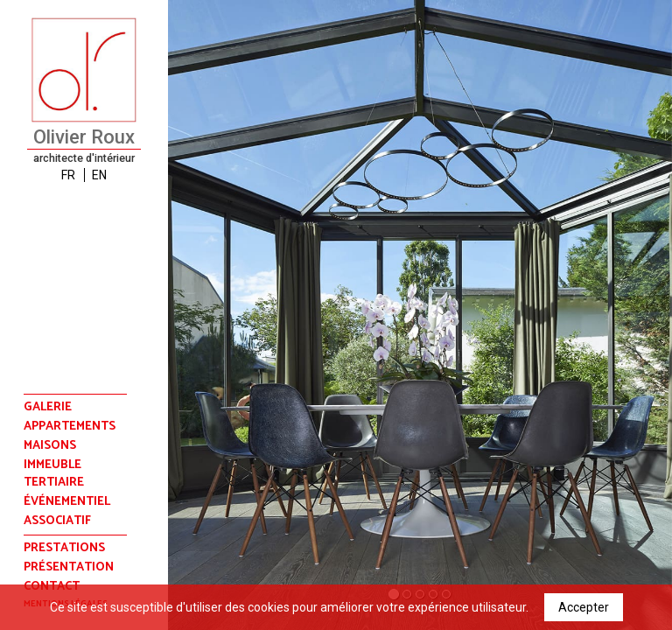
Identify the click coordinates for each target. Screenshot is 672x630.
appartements (70, 427)
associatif (57, 521)
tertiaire (54, 483)
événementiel (67, 502)
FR (68, 175)
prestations (64, 548)
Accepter (584, 607)
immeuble (52, 465)
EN (99, 175)
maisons (50, 446)
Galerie (48, 407)
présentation (69, 567)
